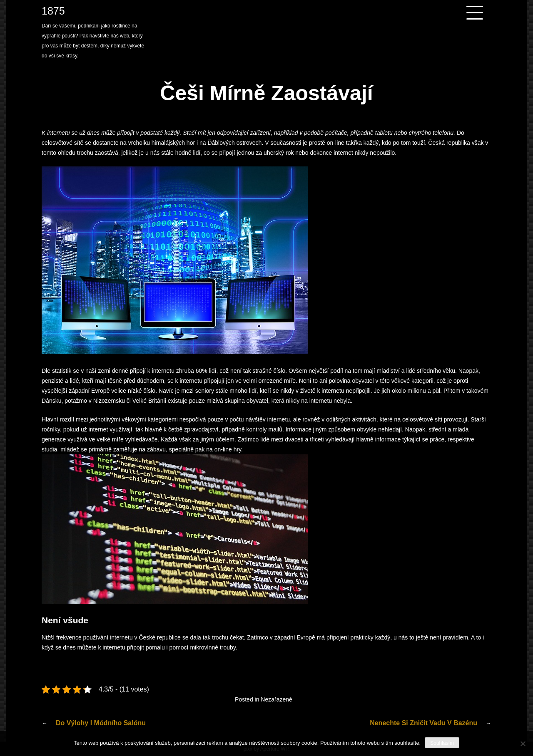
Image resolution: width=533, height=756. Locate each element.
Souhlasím (442, 743)
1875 (53, 11)
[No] (523, 744)
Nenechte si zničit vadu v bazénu (423, 723)
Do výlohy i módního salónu (101, 723)
